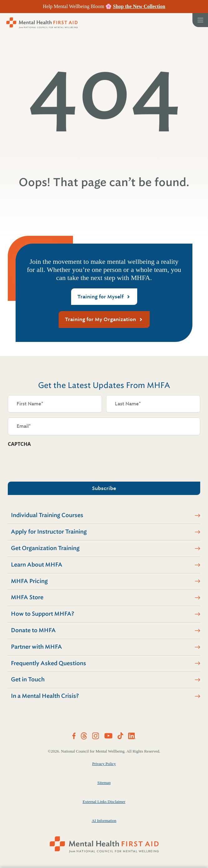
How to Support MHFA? (43, 614)
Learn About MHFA (37, 565)
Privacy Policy (104, 764)
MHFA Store (27, 597)
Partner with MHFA (36, 647)
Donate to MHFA (33, 630)
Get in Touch (28, 679)
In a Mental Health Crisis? (45, 696)
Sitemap (104, 783)
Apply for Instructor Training (49, 532)
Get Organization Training (45, 548)
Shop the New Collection (139, 6)
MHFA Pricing (29, 581)
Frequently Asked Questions (48, 663)
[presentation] (55, 463)
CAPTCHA (19, 444)
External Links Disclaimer (104, 802)
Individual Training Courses (47, 515)
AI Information (104, 821)
